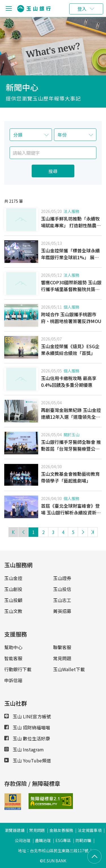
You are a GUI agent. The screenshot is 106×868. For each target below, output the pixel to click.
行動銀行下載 (18, 669)
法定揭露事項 (90, 830)
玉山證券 (62, 578)
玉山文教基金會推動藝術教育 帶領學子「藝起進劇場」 (70, 477)
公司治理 (23, 840)
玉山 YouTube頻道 (28, 760)
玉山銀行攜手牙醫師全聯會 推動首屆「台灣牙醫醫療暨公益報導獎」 (71, 449)
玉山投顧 (13, 600)
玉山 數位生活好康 (27, 738)
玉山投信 (62, 589)
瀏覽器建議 (15, 830)
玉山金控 (13, 578)
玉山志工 (62, 600)
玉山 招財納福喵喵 (27, 727)
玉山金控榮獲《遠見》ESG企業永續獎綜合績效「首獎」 (70, 350)
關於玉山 (72, 435)
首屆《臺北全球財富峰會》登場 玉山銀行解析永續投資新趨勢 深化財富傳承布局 (71, 512)
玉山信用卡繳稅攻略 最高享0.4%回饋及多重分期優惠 (69, 381)
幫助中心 (13, 647)
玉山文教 (13, 611)
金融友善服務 (61, 830)
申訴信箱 (13, 680)
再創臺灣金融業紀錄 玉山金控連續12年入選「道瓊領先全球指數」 (71, 417)
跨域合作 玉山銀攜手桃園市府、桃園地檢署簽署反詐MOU (71, 318)
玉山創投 (13, 589)
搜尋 (53, 171)
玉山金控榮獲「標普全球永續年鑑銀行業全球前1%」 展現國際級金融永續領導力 (70, 257)
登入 (82, 9)
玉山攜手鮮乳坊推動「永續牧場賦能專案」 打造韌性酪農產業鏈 (71, 225)
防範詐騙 (83, 840)
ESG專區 (63, 840)
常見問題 (62, 658)
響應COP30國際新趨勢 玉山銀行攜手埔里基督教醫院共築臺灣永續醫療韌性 (71, 289)
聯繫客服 (62, 647)
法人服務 (72, 211)
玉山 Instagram (24, 749)
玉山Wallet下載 (69, 669)
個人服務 (72, 307)
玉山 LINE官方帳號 (28, 716)
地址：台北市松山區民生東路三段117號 (53, 850)
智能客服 (13, 658)
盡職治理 (43, 840)
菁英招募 (62, 611)
